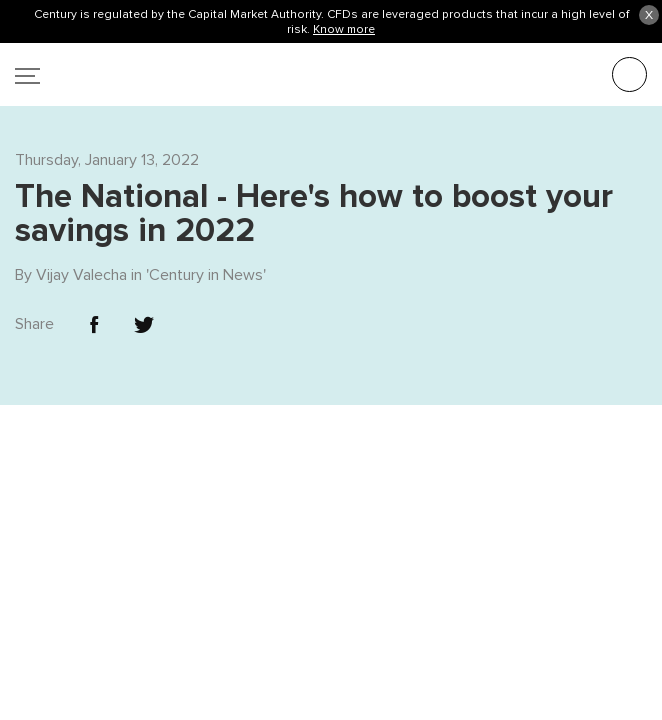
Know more (344, 29)
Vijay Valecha (81, 226)
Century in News (206, 226)
